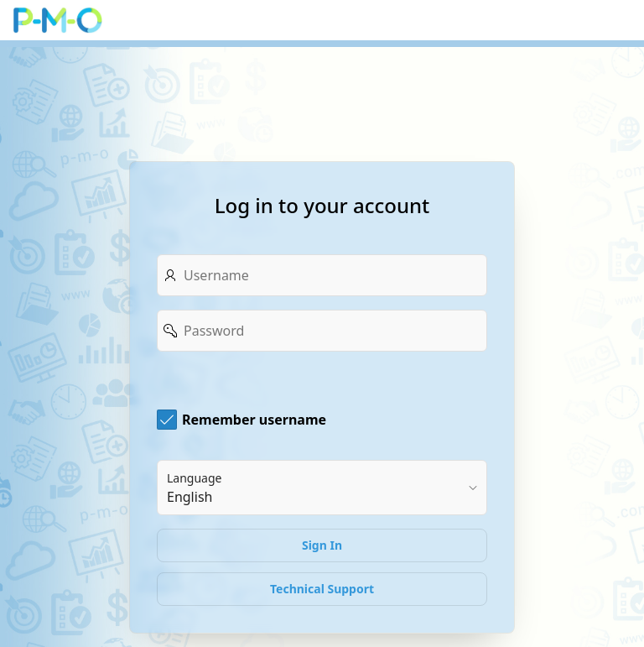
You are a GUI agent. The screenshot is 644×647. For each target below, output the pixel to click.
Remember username (254, 420)
